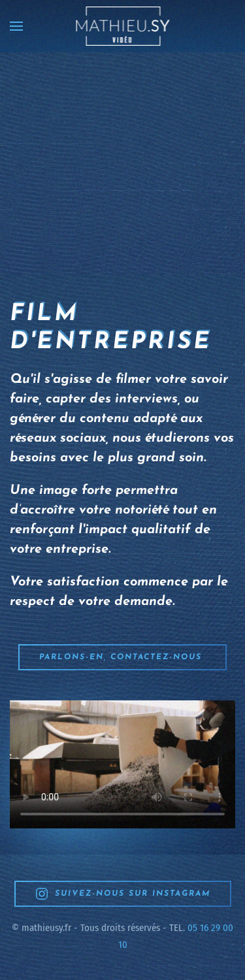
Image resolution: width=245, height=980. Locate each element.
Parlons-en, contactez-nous (122, 657)
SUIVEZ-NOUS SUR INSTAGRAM (123, 894)
